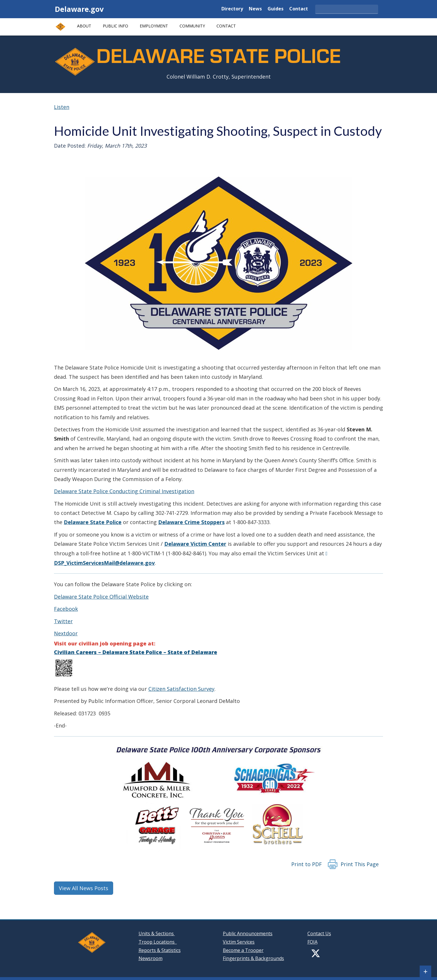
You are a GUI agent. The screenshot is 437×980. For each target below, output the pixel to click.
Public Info (115, 26)
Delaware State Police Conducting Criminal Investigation (124, 491)
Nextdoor (66, 633)
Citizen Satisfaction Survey (181, 689)
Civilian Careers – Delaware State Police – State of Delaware (136, 652)
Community (192, 26)
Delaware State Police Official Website (101, 597)
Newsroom (151, 958)
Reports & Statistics (160, 950)
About (84, 26)
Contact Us (319, 933)
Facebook (66, 609)
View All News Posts (84, 888)
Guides (276, 9)
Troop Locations (158, 942)
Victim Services (239, 942)
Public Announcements (248, 933)
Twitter (63, 621)
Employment (154, 26)
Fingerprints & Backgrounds (253, 958)
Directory (232, 9)
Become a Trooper (243, 950)
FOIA (312, 942)
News (255, 9)
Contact (299, 9)
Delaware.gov (79, 9)
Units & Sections (157, 933)
